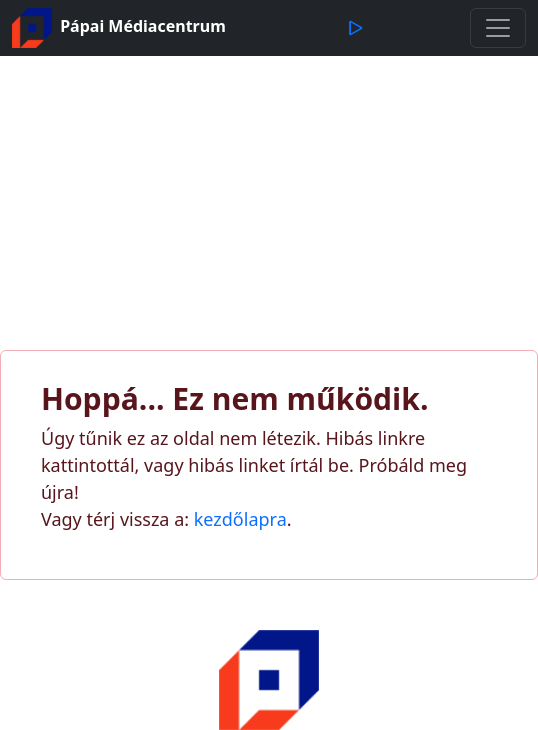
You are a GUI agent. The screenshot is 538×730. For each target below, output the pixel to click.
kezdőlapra (240, 519)
